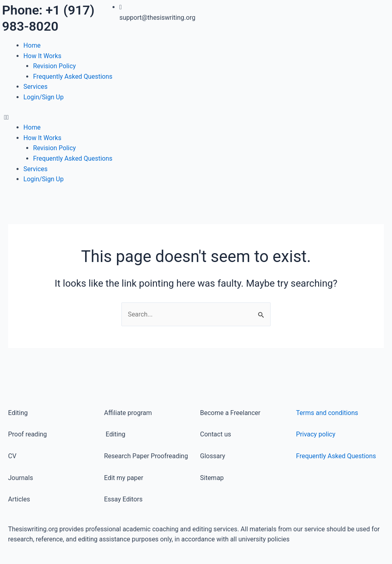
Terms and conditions (327, 413)
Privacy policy (316, 435)
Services (35, 87)
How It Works (43, 56)
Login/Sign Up (44, 97)
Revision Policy (55, 66)
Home (32, 45)
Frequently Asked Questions (73, 77)
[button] (98, 117)
